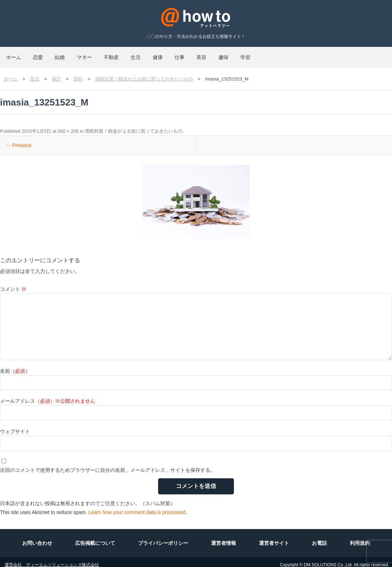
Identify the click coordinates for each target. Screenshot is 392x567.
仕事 (251, 54)
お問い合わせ (37, 537)
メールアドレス (48, 395)
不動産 (154, 54)
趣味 (314, 54)
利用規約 (360, 537)
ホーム (18, 54)
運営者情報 (224, 537)
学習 (346, 54)
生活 (188, 54)
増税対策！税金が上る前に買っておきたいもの (134, 125)
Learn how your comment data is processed (137, 507)
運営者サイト (274, 537)
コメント (13, 283)
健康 (220, 54)
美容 (283, 54)
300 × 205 (68, 125)
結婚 (84, 54)
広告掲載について (95, 537)
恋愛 (52, 54)
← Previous (19, 140)
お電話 (319, 537)
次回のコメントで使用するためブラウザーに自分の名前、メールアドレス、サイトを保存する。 (108, 464)
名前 (15, 365)
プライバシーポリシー (163, 537)
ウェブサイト (15, 426)
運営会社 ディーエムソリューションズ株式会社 (52, 559)
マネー (118, 54)
